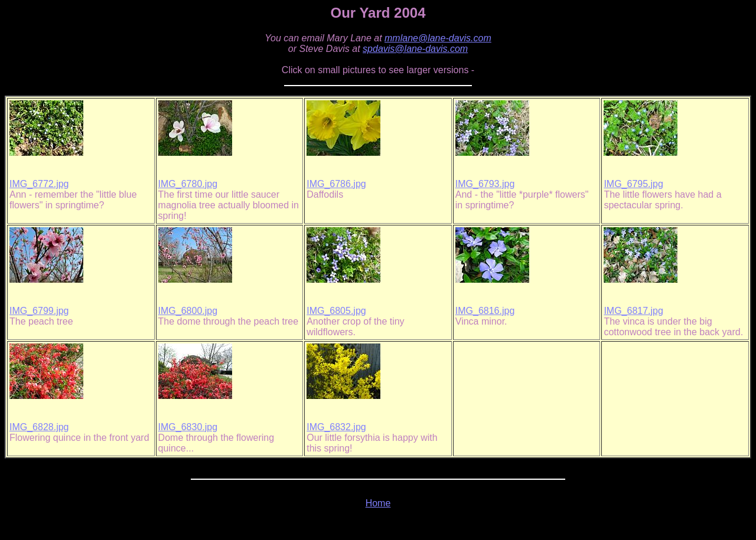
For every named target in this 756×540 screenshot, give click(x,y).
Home (378, 503)
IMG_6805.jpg (336, 311)
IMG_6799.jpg (39, 311)
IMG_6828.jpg (39, 427)
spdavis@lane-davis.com (415, 49)
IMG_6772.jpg (39, 184)
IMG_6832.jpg (336, 427)
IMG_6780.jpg (188, 184)
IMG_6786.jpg (336, 184)
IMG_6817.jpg (633, 311)
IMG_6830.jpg (188, 427)
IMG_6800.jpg (188, 311)
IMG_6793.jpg (485, 184)
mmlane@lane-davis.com (438, 38)
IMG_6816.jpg (485, 311)
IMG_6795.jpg (633, 184)
